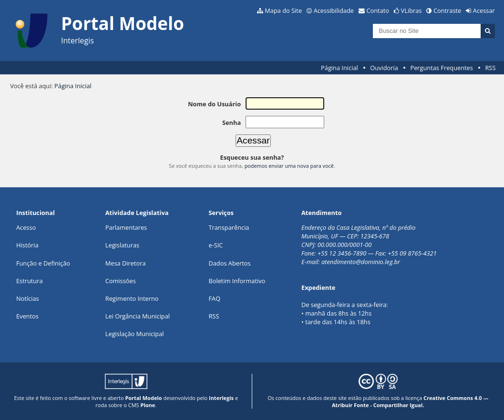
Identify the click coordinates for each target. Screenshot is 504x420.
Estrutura (30, 281)
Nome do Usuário (214, 104)
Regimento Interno (132, 298)
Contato (378, 10)
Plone (148, 405)
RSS (490, 68)
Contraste (447, 10)
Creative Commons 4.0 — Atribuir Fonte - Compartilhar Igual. (410, 401)
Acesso (26, 227)
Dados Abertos (229, 263)
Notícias (28, 298)
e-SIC (216, 245)
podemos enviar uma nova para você (289, 166)
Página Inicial (339, 68)
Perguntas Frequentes (441, 68)
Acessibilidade (334, 10)
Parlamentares (126, 227)
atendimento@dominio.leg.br (361, 262)
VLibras (411, 10)
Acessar (484, 10)
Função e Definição (43, 263)
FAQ (214, 298)
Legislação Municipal (135, 334)
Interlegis (221, 398)
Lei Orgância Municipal (138, 316)
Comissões (121, 281)
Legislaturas (122, 245)
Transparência (229, 227)
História (27, 245)
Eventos (27, 316)
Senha (231, 123)
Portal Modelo (143, 398)
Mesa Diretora (126, 263)
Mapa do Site (283, 10)
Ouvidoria (384, 68)
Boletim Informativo (237, 281)
